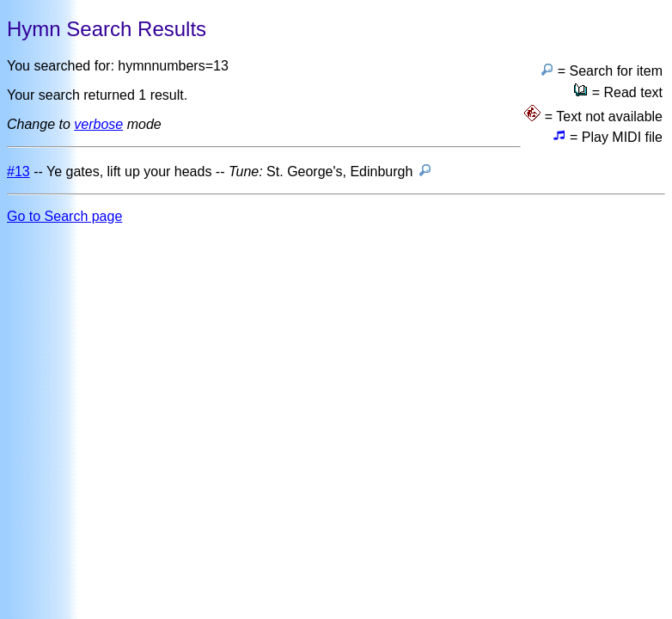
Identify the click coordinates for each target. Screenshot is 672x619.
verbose (98, 124)
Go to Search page (64, 216)
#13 (18, 172)
